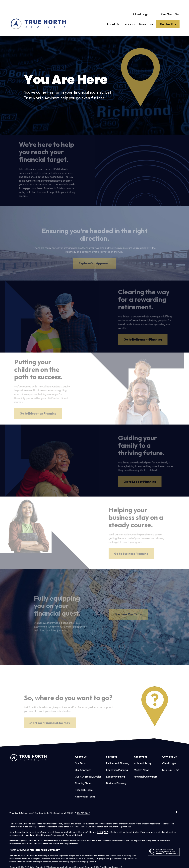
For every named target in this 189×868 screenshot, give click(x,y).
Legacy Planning (115, 769)
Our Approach (83, 763)
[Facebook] (177, 805)
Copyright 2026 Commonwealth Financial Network (59, 860)
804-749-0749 (169, 7)
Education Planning (117, 763)
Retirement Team (85, 789)
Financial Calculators (146, 769)
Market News (142, 763)
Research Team (84, 783)
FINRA (100, 825)
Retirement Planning (118, 756)
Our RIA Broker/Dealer (88, 769)
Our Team (81, 756)
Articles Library (143, 756)
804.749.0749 (83, 806)
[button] (113, 17)
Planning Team (83, 776)
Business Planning (116, 776)
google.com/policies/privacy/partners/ (116, 851)
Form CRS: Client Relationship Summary (35, 842)
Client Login (141, 7)
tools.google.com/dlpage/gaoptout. (80, 854)
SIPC (106, 825)
